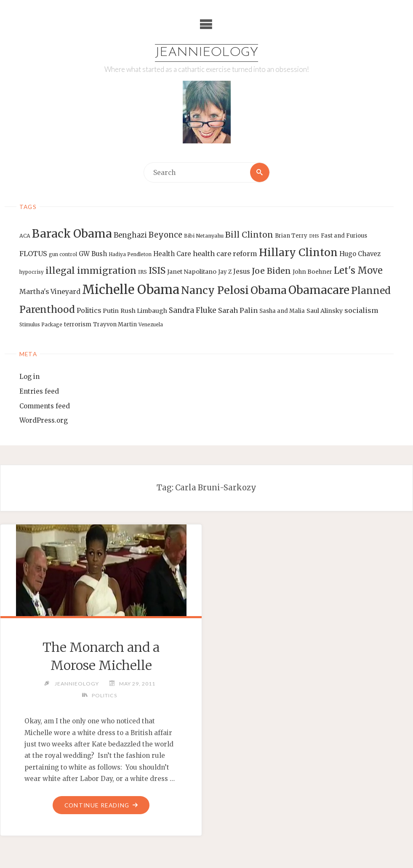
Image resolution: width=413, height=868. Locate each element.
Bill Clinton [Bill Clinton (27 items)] (249, 235)
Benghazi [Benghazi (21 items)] (130, 235)
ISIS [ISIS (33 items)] (157, 271)
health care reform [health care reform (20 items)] (225, 254)
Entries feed (39, 391)
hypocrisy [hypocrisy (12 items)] (32, 272)
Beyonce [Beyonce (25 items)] (165, 235)
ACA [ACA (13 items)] (25, 236)
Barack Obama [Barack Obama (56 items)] (72, 234)
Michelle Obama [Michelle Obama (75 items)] (131, 290)
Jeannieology (206, 53)
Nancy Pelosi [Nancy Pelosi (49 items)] (215, 290)
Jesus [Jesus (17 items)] (242, 271)
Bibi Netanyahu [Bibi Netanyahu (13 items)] (204, 236)
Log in (29, 377)
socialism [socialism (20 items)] (361, 310)
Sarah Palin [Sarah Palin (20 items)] (238, 310)
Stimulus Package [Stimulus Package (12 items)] (41, 325)
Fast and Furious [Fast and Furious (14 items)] (344, 236)
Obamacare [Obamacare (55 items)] (319, 290)
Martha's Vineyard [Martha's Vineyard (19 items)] (50, 291)
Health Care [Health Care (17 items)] (172, 254)
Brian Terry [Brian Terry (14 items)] (291, 236)
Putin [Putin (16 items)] (111, 311)
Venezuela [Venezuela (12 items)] (151, 325)
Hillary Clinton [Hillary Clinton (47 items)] (298, 253)
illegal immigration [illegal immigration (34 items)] (91, 271)
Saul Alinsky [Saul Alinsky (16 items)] (325, 311)
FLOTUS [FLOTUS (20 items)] (33, 254)
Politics (104, 695)
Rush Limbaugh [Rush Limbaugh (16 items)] (144, 311)
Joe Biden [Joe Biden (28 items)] (271, 271)
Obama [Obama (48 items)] (269, 290)
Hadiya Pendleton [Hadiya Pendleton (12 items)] (130, 254)
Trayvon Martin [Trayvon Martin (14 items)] (115, 324)
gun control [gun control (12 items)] (63, 254)
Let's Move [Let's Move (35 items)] (358, 270)
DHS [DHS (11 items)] (314, 236)
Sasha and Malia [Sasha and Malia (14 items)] (282, 311)
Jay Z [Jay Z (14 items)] (225, 272)
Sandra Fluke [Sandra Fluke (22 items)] (193, 310)
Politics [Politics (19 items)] (89, 310)
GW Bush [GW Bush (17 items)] (93, 254)
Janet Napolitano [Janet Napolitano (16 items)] (192, 272)
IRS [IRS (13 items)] (143, 272)
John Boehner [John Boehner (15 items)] (312, 272)
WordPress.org (44, 420)
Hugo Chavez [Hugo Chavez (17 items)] (360, 254)
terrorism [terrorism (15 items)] (78, 324)
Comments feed (45, 406)
